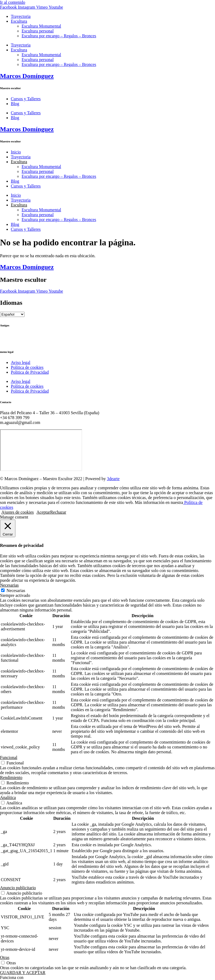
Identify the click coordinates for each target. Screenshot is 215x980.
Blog (15, 104)
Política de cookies (27, 367)
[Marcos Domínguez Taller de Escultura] (41, 450)
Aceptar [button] (43, 512)
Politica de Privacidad (30, 372)
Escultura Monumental (41, 26)
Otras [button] (5, 957)
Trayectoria (21, 16)
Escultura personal (38, 31)
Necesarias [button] (9, 585)
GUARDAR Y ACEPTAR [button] (23, 973)
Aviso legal (21, 362)
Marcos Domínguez (27, 76)
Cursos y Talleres (26, 99)
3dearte (113, 479)
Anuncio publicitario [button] (18, 888)
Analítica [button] (8, 797)
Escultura (19, 21)
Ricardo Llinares (14, 341)
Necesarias (16, 591)
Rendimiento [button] (11, 777)
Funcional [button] (9, 757)
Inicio (16, 152)
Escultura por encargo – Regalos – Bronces (59, 36)
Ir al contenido (13, 2)
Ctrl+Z (6, 336)
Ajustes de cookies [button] (18, 512)
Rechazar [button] (58, 512)
